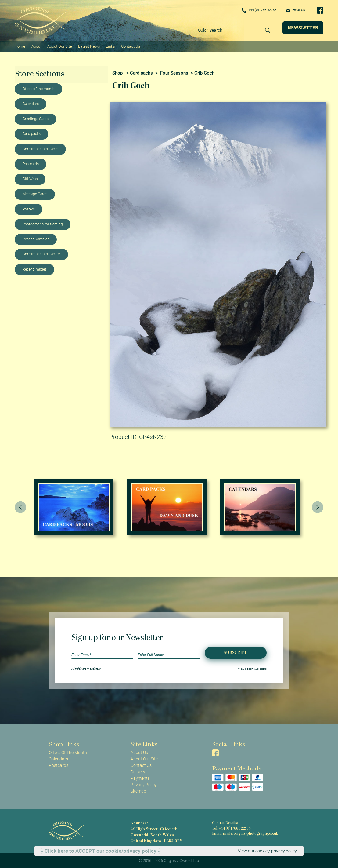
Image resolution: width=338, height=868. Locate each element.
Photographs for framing (43, 224)
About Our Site (59, 46)
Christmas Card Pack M (41, 254)
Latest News (89, 46)
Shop (117, 72)
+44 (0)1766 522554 (256, 10)
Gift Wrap (30, 179)
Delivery (138, 771)
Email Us (295, 10)
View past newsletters (252, 668)
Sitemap (138, 791)
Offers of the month (39, 89)
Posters (29, 209)
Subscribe (236, 652)
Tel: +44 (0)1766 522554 (231, 828)
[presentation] (20, 507)
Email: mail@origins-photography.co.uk (244, 834)
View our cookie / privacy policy (267, 851)
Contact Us (130, 46)
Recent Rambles (36, 239)
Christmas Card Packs (40, 149)
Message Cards (35, 194)
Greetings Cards (36, 119)
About (36, 46)
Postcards (31, 164)
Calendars (31, 104)
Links (110, 46)
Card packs (32, 133)
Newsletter (303, 28)
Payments (140, 778)
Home (20, 46)
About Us (139, 752)
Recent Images (35, 269)
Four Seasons (174, 72)
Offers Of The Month (68, 752)
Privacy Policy (144, 784)
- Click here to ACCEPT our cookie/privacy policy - (101, 851)
